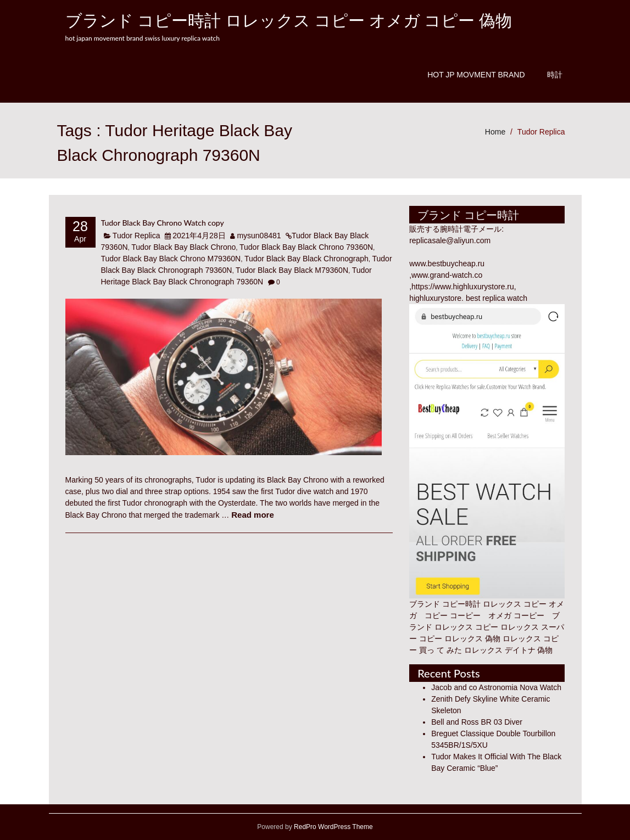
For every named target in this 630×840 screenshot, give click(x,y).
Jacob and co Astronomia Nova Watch (496, 687)
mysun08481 (259, 236)
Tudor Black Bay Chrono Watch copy (163, 223)
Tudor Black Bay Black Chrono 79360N (306, 247)
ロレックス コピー (466, 627)
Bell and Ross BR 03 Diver (477, 722)
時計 (555, 75)
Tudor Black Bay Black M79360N (292, 270)
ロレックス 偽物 (472, 639)
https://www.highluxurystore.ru (463, 287)
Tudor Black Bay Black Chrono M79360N (171, 259)
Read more (253, 515)
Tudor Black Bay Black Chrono (183, 247)
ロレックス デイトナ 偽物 (509, 650)
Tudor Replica (541, 132)
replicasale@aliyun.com (450, 240)
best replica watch (497, 298)
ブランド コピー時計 (445, 604)
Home (495, 132)
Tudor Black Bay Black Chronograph (306, 259)
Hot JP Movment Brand (476, 75)
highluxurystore (435, 298)
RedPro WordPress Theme (333, 827)
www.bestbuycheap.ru (447, 264)
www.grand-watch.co (447, 275)
